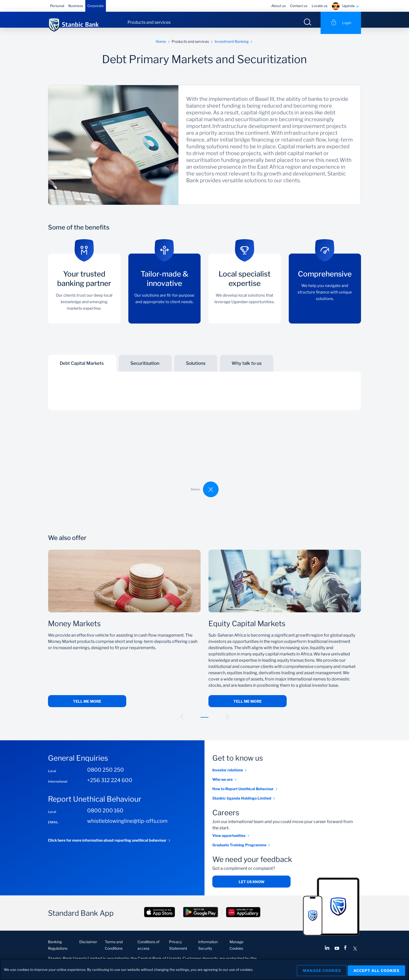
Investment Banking (232, 48)
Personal (57, 6)
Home (161, 48)
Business (76, 6)
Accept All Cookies (376, 969)
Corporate (96, 6)
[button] (182, 723)
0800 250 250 (106, 776)
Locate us (320, 6)
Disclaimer (88, 948)
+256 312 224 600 (110, 787)
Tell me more (87, 708)
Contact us (299, 6)
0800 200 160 (105, 817)
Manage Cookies (318, 969)
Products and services (149, 22)
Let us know (252, 888)
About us (279, 6)
